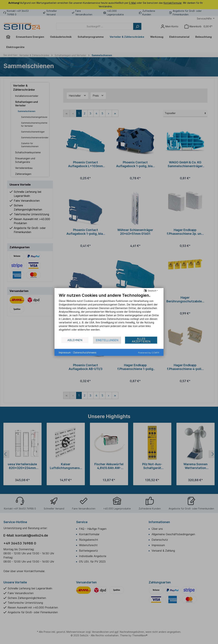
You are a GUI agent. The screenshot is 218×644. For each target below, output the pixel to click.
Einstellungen (107, 340)
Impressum (65, 352)
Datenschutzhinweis (85, 352)
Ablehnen (75, 340)
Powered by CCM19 (149, 353)
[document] (109, 315)
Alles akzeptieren (141, 340)
